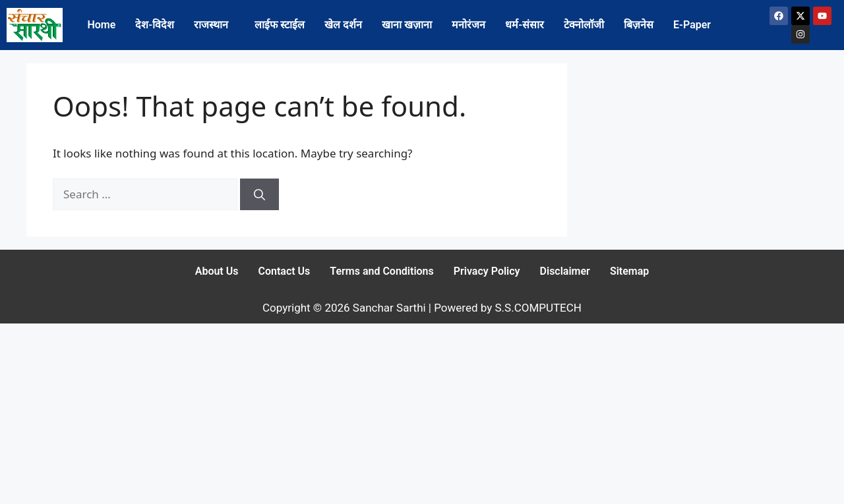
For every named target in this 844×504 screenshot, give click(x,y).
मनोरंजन (468, 25)
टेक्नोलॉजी (584, 25)
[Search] (259, 194)
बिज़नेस (639, 25)
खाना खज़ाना (407, 25)
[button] (214, 25)
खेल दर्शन (343, 25)
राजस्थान (211, 25)
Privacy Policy (487, 271)
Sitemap (629, 271)
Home (101, 25)
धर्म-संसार (525, 25)
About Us (217, 271)
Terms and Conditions (381, 271)
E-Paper (692, 25)
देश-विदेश (155, 25)
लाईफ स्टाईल (280, 25)
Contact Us (284, 271)
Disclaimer (565, 271)
